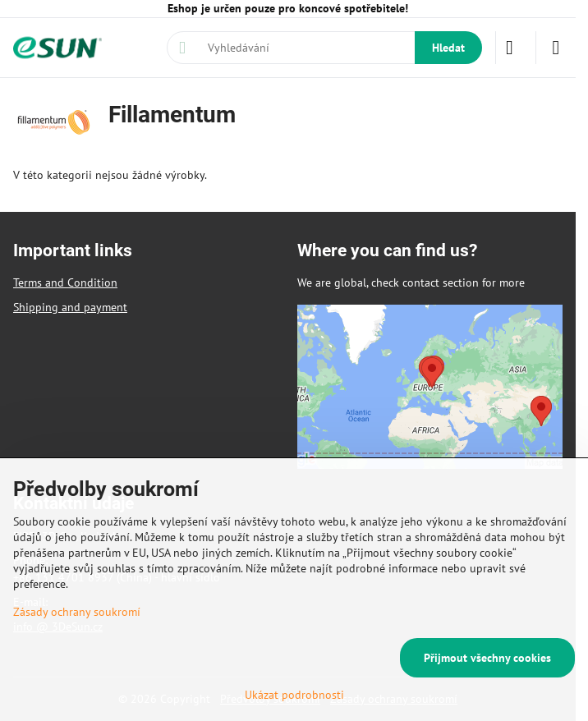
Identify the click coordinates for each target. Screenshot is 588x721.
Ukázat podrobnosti (294, 695)
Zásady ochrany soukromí (77, 612)
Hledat (448, 48)
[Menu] (556, 48)
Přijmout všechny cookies (487, 658)
